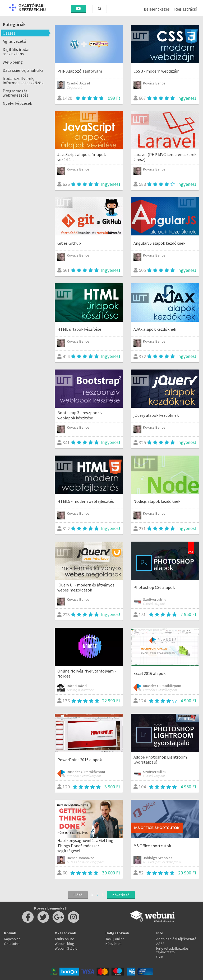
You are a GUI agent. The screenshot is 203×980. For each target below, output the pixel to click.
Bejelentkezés (157, 9)
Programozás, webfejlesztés (16, 93)
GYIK (160, 957)
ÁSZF (160, 944)
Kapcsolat (12, 939)
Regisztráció (186, 9)
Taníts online (64, 939)
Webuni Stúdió (66, 948)
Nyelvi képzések (17, 103)
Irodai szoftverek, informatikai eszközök (23, 81)
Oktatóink (12, 944)
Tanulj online (115, 939)
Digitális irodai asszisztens (16, 51)
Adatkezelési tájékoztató (176, 939)
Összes (9, 33)
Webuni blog (64, 944)
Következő (121, 895)
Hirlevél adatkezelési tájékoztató (173, 950)
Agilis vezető (14, 41)
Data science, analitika (23, 70)
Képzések (114, 944)
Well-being (13, 62)
